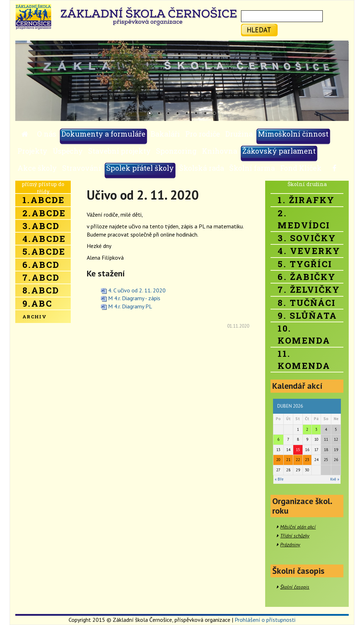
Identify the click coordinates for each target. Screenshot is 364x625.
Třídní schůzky (295, 536)
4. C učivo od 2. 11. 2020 (137, 290)
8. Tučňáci (307, 303)
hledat (259, 30)
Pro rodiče (203, 134)
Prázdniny (290, 545)
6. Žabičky (307, 277)
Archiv (34, 317)
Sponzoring (176, 151)
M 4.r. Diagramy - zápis (134, 298)
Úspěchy (68, 151)
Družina (239, 134)
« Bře (279, 479)
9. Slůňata (307, 316)
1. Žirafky (306, 200)
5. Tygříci (305, 264)
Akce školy (37, 168)
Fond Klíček (301, 168)
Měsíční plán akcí (298, 527)
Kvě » (335, 479)
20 (278, 460)
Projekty (32, 151)
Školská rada (202, 168)
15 (298, 450)
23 (307, 460)
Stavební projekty (119, 151)
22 (298, 460)
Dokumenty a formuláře (103, 134)
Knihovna (220, 151)
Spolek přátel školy (140, 168)
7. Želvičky (309, 290)
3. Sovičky (307, 238)
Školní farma (252, 168)
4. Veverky (309, 251)
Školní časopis (295, 587)
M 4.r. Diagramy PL (130, 306)
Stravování (82, 168)
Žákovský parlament (279, 151)
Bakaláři (165, 134)
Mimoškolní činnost (293, 134)
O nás (47, 134)
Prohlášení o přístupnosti (265, 620)
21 (288, 460)
